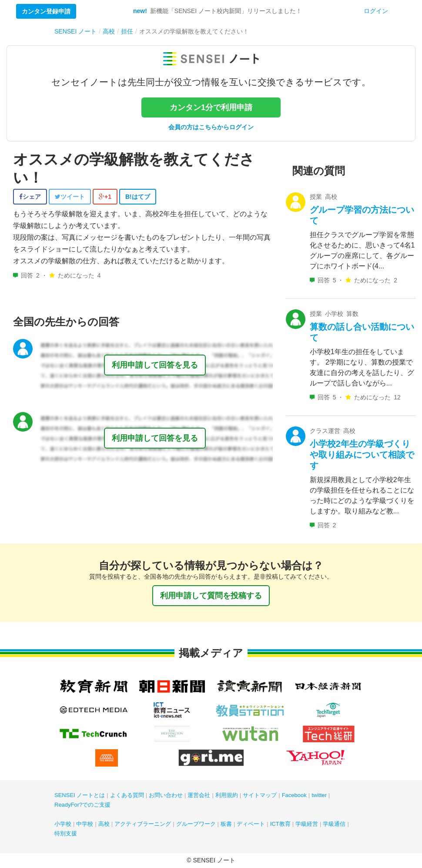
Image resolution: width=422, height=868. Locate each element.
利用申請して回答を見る (155, 365)
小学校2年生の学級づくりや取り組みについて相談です (362, 455)
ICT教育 (280, 824)
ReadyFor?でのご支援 (82, 805)
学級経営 (307, 824)
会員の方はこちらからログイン (211, 127)
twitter (319, 795)
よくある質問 (127, 795)
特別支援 (66, 833)
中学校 (85, 824)
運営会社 (199, 795)
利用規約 (227, 795)
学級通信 (334, 824)
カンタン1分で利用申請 (211, 107)
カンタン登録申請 (46, 11)
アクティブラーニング (143, 824)
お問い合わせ (166, 795)
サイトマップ (260, 795)
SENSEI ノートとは (80, 795)
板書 (226, 824)
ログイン (376, 11)
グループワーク (196, 824)
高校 (104, 824)
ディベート (251, 824)
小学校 (63, 824)
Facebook (294, 795)
